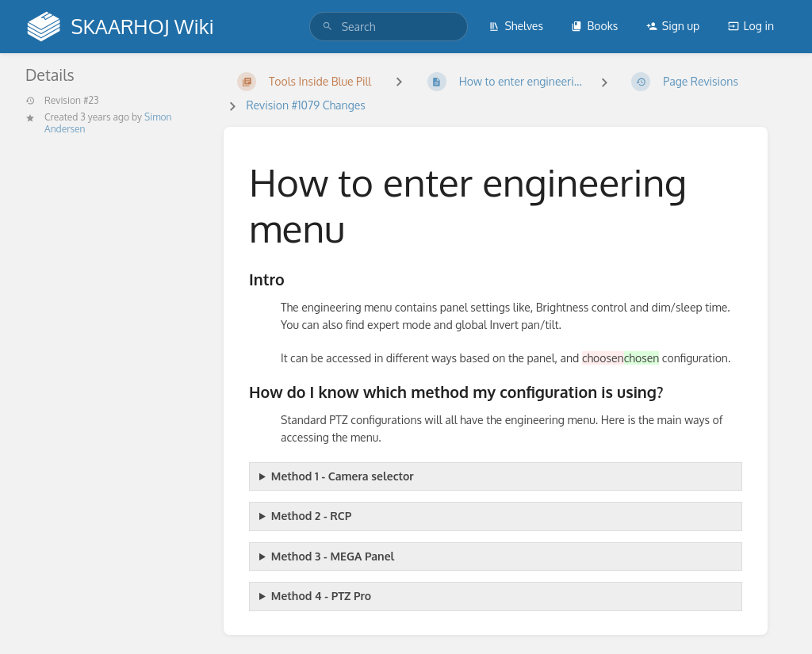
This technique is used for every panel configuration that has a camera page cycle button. (496, 477)
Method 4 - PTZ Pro (321, 596)
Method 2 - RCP (311, 516)
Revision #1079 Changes (305, 105)
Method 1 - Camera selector (343, 476)
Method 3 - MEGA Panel (333, 556)
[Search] (327, 27)
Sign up (673, 26)
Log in (751, 26)
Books (594, 26)
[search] (389, 27)
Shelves (516, 26)
